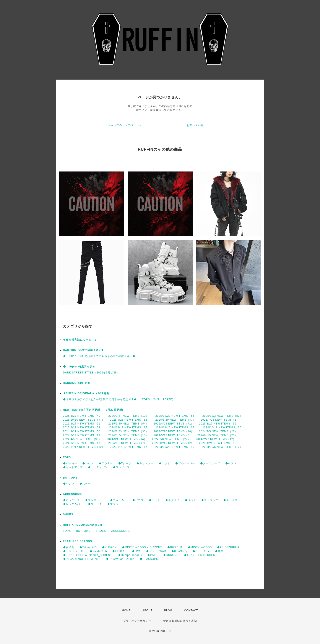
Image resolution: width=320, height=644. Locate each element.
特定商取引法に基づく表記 (180, 621)
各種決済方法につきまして (80, 340)
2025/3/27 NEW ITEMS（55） (219, 424)
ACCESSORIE (73, 494)
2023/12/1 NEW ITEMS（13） (219, 443)
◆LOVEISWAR (156, 551)
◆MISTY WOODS (200, 547)
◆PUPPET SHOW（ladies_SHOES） (88, 555)
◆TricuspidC (88, 547)
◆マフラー (114, 504)
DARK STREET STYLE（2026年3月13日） (91, 373)
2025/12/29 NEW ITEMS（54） (176, 416)
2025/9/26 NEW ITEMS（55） (130, 420)
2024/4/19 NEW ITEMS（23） (217, 435)
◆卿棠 (219, 551)
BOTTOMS (70, 478)
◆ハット (154, 500)
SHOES (68, 514)
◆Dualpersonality (130, 555)
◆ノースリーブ (210, 463)
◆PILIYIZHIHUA (228, 547)
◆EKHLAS (119, 551)
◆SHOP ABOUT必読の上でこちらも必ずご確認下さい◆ (99, 356)
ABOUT (147, 610)
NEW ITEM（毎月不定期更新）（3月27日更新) (93, 410)
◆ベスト (231, 463)
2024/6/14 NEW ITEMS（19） (83, 435)
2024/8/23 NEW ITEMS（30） (128, 431)
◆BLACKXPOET (151, 559)
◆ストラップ (210, 500)
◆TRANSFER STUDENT (201, 555)
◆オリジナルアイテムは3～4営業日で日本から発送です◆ (100, 399)
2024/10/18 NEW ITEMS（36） (223, 428)
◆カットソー (145, 463)
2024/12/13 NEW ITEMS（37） (129, 428)
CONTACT (191, 610)
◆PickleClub (98, 551)
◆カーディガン (98, 467)
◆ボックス (230, 500)
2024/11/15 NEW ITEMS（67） (176, 428)
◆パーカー (70, 463)
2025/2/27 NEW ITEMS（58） (83, 428)
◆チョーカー (119, 500)
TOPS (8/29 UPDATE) (158, 399)
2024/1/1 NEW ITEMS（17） (128, 443)
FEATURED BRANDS (78, 541)
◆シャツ (88, 463)
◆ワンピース (121, 467)
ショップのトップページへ (125, 125)
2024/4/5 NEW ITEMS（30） (82, 439)
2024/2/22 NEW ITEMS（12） (216, 439)
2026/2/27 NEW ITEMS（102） (129, 416)
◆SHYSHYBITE (74, 551)
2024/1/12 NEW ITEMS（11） (83, 443)
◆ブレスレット (95, 500)
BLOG (168, 610)
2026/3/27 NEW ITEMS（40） (83, 416)
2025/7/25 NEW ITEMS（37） (221, 420)
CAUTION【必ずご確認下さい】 (84, 350)
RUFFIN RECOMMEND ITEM (83, 525)
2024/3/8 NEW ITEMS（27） (171, 439)
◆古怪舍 (69, 547)
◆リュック (95, 504)
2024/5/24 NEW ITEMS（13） (128, 435)
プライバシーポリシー (137, 621)
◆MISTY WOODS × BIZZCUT (142, 547)
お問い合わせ (195, 125)
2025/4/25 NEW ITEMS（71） (174, 424)
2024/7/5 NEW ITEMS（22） (218, 431)
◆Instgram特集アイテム (79, 367)
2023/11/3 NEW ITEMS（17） (130, 447)
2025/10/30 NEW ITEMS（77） (84, 420)
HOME (126, 610)
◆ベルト (190, 500)
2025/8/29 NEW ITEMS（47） (175, 420)
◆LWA (136, 551)
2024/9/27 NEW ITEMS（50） (83, 431)
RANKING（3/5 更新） (78, 383)
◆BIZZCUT (175, 547)
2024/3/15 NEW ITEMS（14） (127, 439)
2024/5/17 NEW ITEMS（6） (173, 435)
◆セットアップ (73, 467)
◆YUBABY (109, 547)
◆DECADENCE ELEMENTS (82, 559)
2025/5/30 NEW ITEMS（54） (128, 424)
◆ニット (164, 463)
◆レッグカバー (73, 504)
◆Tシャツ (125, 463)
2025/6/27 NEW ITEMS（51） (83, 424)
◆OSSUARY (201, 551)
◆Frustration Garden (120, 559)
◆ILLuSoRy (179, 551)
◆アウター (106, 463)
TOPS (67, 457)
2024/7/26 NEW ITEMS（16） (174, 431)
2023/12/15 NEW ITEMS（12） (173, 443)
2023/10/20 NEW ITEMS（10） (176, 447)
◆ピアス (138, 500)
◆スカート (87, 484)
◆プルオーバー (185, 463)
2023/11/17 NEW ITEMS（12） (84, 447)
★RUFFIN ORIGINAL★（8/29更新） (88, 393)
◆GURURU (171, 555)
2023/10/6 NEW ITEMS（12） (222, 447)
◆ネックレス (71, 500)
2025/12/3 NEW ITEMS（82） (222, 416)
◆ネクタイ (172, 500)
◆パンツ (69, 484)
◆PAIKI (153, 555)
